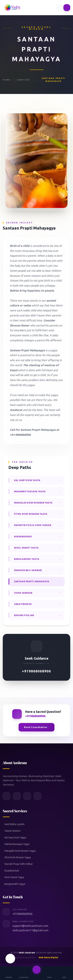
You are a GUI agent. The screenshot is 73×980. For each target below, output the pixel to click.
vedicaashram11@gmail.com (30, 930)
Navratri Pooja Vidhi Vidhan (19, 864)
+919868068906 (36, 671)
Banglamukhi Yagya (15, 884)
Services (24, 80)
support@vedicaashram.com (30, 926)
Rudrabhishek (12, 871)
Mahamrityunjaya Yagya (17, 844)
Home (7, 80)
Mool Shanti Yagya (14, 877)
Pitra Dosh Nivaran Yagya (18, 857)
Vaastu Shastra (12, 831)
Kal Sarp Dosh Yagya (15, 838)
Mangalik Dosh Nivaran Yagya (20, 851)
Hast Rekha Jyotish (15, 824)
